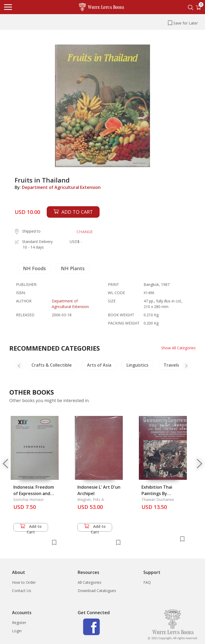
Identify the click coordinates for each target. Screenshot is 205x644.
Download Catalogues (97, 591)
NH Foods (34, 268)
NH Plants (73, 268)
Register (19, 623)
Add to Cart (31, 528)
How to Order (24, 582)
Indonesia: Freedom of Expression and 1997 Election (34, 493)
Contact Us (22, 591)
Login (17, 631)
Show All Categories (178, 348)
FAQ (147, 582)
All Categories (90, 582)
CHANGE (85, 232)
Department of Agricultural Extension (61, 187)
